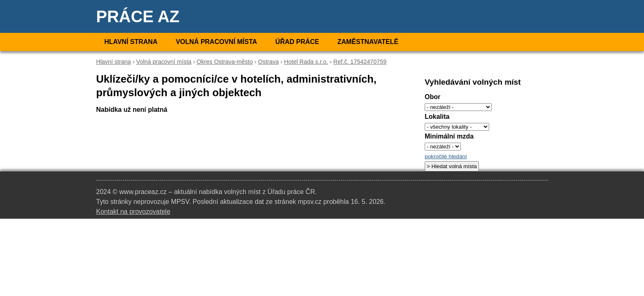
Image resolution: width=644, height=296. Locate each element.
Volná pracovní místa (216, 42)
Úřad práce (297, 42)
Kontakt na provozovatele (133, 212)
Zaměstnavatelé (368, 42)
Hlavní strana (131, 42)
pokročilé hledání (446, 156)
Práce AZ (138, 16)
